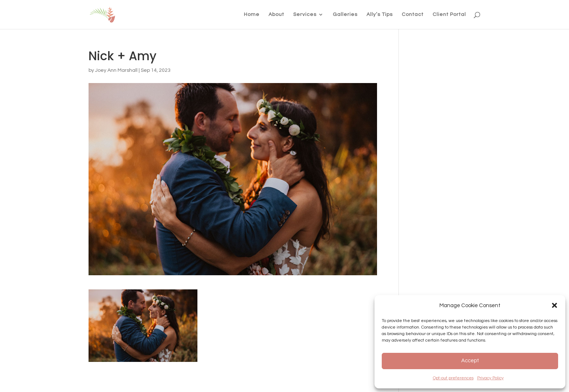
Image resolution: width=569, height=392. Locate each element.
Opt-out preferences (453, 378)
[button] (554, 305)
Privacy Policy (490, 378)
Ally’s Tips (380, 15)
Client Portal (449, 15)
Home (252, 15)
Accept (470, 361)
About (276, 15)
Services (305, 15)
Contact (413, 15)
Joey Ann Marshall (116, 70)
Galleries (345, 15)
